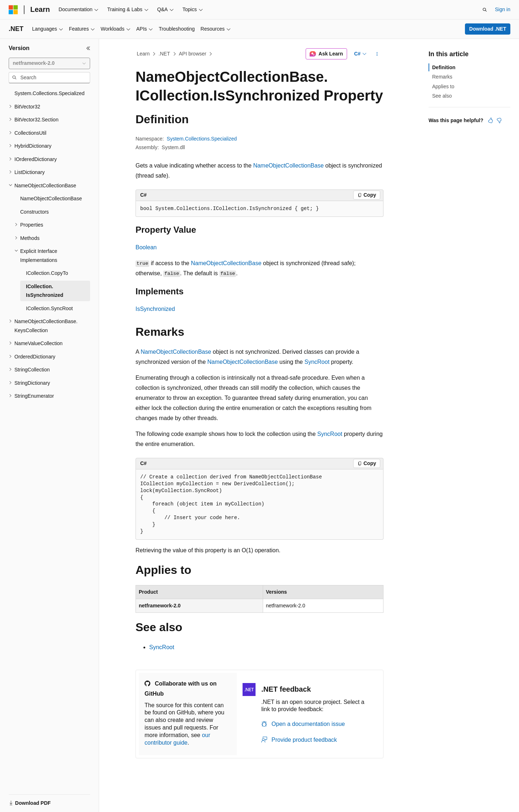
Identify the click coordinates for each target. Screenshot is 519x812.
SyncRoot (317, 362)
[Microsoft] (13, 10)
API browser (192, 54)
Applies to (443, 86)
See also (442, 96)
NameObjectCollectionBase (288, 166)
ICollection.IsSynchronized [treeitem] (45, 291)
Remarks (442, 77)
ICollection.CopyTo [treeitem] (47, 273)
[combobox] (49, 63)
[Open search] (485, 10)
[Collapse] (88, 48)
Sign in (503, 9)
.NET (164, 54)
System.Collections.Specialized (202, 139)
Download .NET (488, 29)
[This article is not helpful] (499, 120)
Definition (444, 67)
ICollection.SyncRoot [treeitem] (49, 308)
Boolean (146, 247)
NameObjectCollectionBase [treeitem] (51, 198)
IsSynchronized (155, 309)
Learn (143, 54)
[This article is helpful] (491, 120)
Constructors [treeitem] (34, 212)
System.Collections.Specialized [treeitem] (50, 93)
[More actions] (377, 54)
